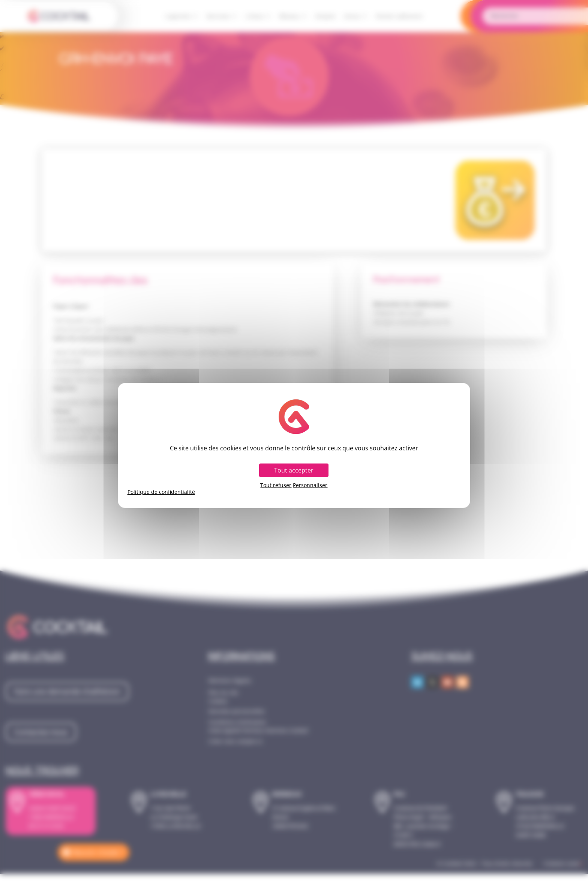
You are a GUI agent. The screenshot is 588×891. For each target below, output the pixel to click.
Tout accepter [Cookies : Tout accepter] (294, 470)
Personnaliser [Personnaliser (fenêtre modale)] (310, 485)
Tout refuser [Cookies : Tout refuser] (276, 485)
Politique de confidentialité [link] (161, 492)
